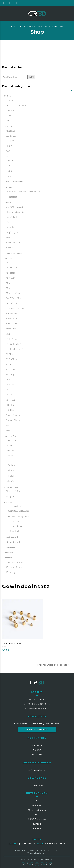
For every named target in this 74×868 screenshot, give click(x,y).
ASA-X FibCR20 (13, 293)
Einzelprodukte (13, 491)
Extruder (10, 451)
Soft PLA (10, 410)
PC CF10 (10, 354)
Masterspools (12, 324)
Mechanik (8, 502)
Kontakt (37, 692)
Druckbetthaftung (14, 562)
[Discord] (46, 864)
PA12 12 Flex (11, 339)
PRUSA (9, 146)
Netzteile (10, 227)
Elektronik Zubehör (15, 212)
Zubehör (10, 481)
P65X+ (9, 121)
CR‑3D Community (37, 819)
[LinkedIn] (23, 864)
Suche (31, 77)
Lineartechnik (12, 522)
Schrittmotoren (13, 243)
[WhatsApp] (37, 864)
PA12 (8, 334)
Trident (11, 161)
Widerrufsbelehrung (37, 853)
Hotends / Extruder (12, 436)
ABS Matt (10, 273)
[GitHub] (51, 864)
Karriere (37, 828)
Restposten (9, 553)
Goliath (11, 465)
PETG (8, 380)
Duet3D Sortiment (14, 207)
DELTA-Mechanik (14, 507)
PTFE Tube (11, 476)
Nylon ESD (11, 329)
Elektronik (8, 203)
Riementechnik (13, 542)
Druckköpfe (11, 441)
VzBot (9, 177)
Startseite (13, 26)
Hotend (9, 456)
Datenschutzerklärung (39, 850)
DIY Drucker (9, 127)
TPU (8, 431)
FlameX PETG (12, 314)
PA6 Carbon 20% (14, 344)
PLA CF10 (10, 395)
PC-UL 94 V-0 (12, 370)
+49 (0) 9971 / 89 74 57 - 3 (37, 704)
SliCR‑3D (37, 750)
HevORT (10, 141)
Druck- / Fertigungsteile (17, 517)
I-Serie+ (10, 116)
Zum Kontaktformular (37, 709)
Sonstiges (8, 558)
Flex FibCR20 (12, 319)
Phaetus (12, 471)
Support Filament (14, 420)
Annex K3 (10, 131)
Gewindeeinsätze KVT (12, 643)
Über (37, 801)
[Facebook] (32, 864)
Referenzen (37, 805)
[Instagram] (28, 864)
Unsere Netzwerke (37, 810)
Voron (9, 156)
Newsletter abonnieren (37, 729)
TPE (8, 426)
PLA (8, 390)
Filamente (8, 258)
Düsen (9, 446)
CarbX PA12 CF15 (14, 298)
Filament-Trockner (15, 309)
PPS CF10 (10, 405)
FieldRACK (11, 111)
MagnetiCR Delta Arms (19, 511)
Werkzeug (11, 573)
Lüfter (9, 222)
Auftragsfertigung (37, 770)
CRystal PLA (11, 304)
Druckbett (8, 187)
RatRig (9, 151)
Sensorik (10, 248)
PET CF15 (10, 375)
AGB (56, 850)
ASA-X (9, 288)
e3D (10, 460)
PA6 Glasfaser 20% (15, 349)
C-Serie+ (10, 101)
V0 (9, 166)
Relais (9, 238)
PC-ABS (10, 365)
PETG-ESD (11, 385)
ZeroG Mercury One (15, 182)
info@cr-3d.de (37, 700)
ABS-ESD (10, 278)
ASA (8, 283)
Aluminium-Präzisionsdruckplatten (23, 192)
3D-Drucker (8, 96)
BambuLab (11, 136)
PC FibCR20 (11, 360)
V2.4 (10, 171)
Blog (37, 815)
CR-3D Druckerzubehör (17, 106)
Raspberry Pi (12, 233)
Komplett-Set (12, 497)
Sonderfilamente (14, 415)
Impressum (19, 850)
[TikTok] (42, 864)
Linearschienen (15, 526)
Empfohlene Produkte (13, 253)
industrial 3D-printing (55, 844)
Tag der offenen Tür (26, 844)
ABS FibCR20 (12, 268)
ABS (8, 263)
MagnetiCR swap (11, 487)
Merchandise (9, 548)
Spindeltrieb (14, 531)
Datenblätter (37, 785)
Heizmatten (11, 197)
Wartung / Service (14, 567)
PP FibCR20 (11, 400)
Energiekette (12, 217)
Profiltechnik (12, 537)
